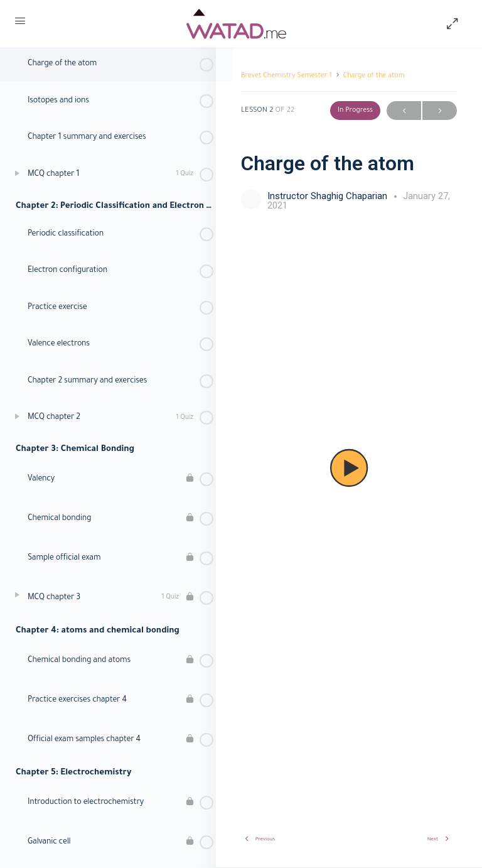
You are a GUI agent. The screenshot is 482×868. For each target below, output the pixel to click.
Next (440, 111)
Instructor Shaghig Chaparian (329, 196)
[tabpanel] (349, 468)
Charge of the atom (374, 76)
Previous (404, 111)
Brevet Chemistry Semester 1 (287, 76)
